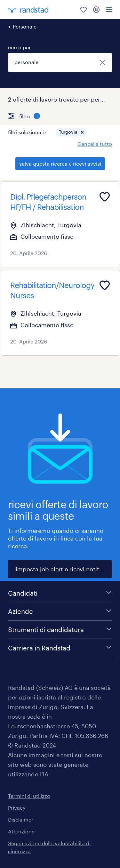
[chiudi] (102, 62)
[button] (82, 132)
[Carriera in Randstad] (60, 648)
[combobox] (60, 62)
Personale (25, 26)
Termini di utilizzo (29, 796)
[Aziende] (60, 611)
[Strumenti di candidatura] (60, 630)
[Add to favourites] (105, 197)
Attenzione (21, 831)
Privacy (17, 808)
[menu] (109, 10)
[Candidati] (60, 593)
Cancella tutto (95, 144)
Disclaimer (21, 819)
